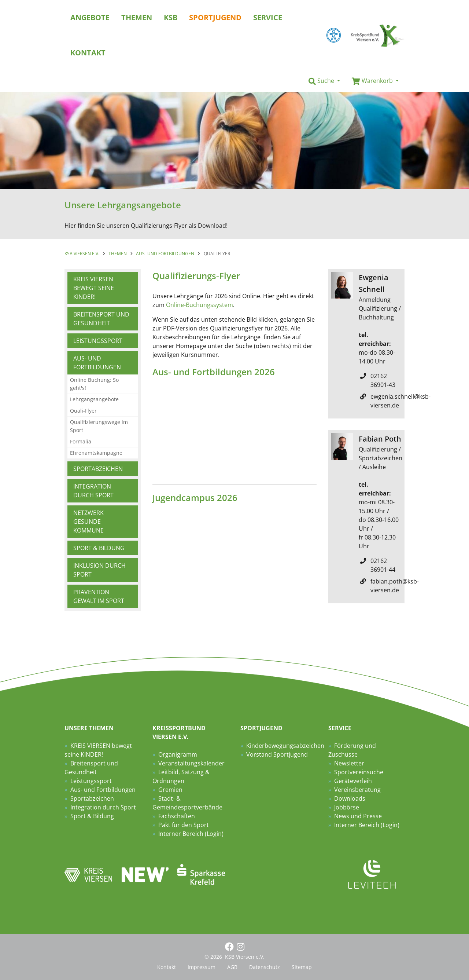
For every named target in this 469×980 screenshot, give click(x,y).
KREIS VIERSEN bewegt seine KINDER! (94, 288)
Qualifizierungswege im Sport (99, 426)
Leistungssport (98, 341)
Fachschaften (177, 816)
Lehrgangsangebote (94, 399)
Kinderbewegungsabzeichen (285, 746)
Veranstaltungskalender (191, 763)
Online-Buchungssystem (200, 305)
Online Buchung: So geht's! (94, 384)
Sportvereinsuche (359, 772)
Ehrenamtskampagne (96, 453)
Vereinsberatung (357, 790)
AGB (232, 967)
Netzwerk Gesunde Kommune (88, 522)
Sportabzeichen (98, 469)
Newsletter (349, 763)
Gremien (170, 790)
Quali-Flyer (83, 411)
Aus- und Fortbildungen (97, 363)
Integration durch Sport (93, 491)
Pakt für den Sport (184, 825)
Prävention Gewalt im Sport (99, 596)
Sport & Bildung (99, 548)
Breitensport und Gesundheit (101, 319)
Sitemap (302, 967)
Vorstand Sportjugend (277, 754)
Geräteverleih (353, 781)
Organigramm (178, 754)
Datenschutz (265, 967)
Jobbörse (347, 807)
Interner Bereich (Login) (191, 834)
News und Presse (358, 816)
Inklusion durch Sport (99, 570)
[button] (324, 81)
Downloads (350, 798)
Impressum (202, 967)
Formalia (81, 441)
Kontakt (167, 967)
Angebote (90, 17)
